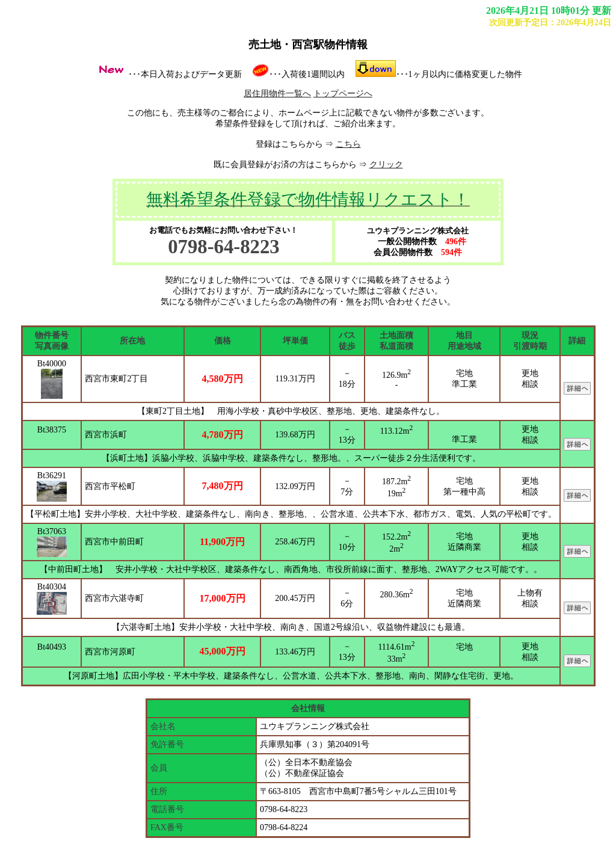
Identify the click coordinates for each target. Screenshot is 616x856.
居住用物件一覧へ (277, 94)
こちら (348, 144)
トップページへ (343, 94)
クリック (386, 165)
